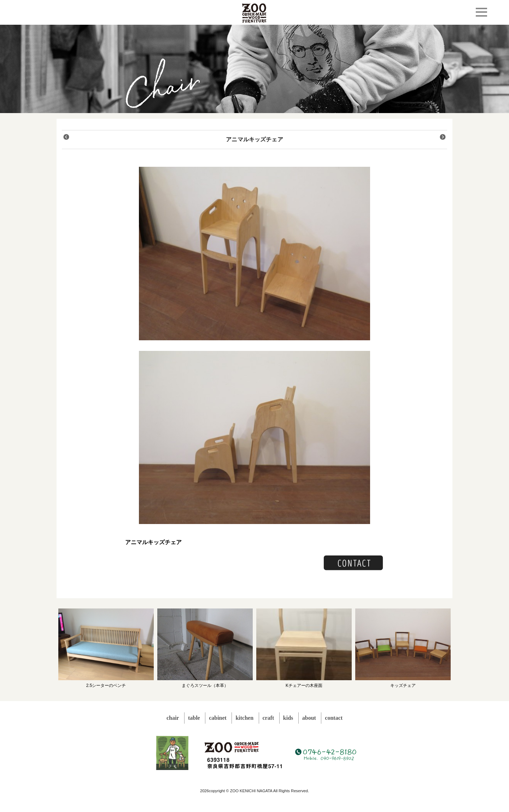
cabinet (218, 718)
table (194, 718)
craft (268, 718)
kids (288, 718)
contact (334, 718)
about (309, 718)
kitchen (244, 718)
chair (173, 718)
